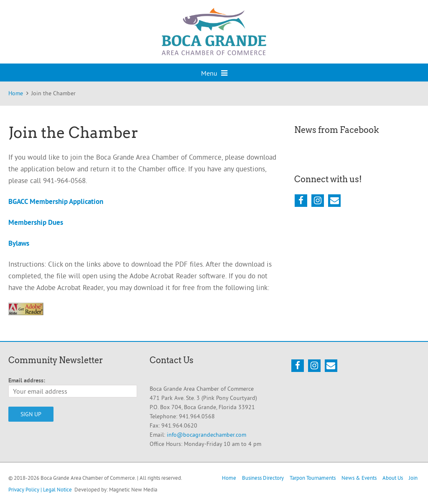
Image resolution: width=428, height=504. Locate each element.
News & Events (359, 478)
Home (229, 478)
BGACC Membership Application (56, 201)
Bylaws (19, 243)
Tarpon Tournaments (313, 478)
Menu (214, 73)
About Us (393, 478)
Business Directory (263, 478)
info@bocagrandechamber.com (206, 435)
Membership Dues (36, 222)
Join (413, 478)
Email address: (27, 380)
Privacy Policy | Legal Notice (40, 489)
